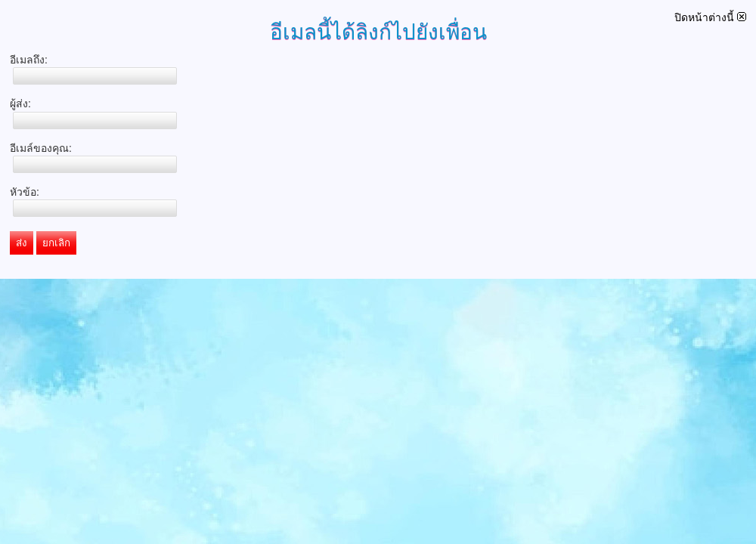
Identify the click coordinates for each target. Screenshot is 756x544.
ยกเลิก (56, 243)
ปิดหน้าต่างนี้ (710, 17)
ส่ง (22, 243)
